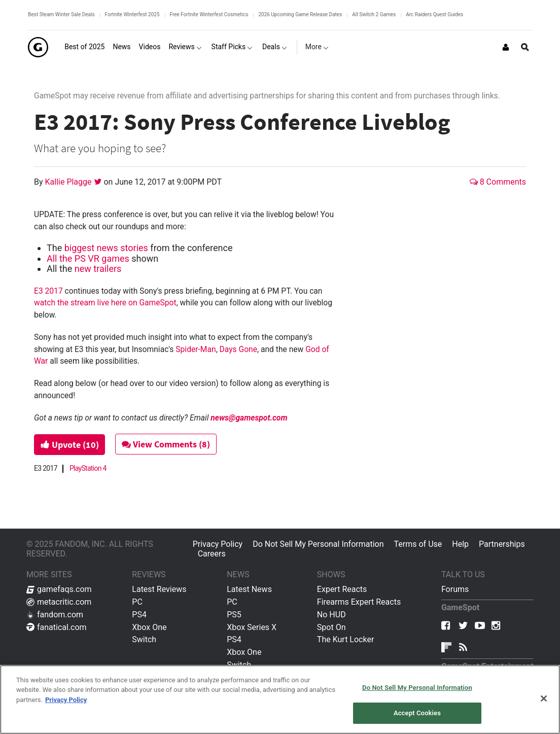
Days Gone (238, 349)
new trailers (98, 269)
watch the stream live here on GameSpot (105, 303)
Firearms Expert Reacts (359, 602)
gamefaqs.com (59, 589)
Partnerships (502, 544)
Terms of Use (418, 544)
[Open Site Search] (525, 47)
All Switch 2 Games (374, 14)
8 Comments (498, 182)
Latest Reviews (159, 589)
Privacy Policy (218, 544)
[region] (280, 700)
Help (460, 544)
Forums (455, 589)
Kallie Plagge (69, 182)
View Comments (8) (167, 444)
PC (137, 602)
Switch (144, 639)
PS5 (234, 615)
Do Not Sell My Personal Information (318, 544)
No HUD (331, 615)
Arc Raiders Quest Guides (434, 14)
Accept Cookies (417, 713)
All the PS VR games (88, 258)
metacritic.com (59, 602)
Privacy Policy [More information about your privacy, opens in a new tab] (66, 700)
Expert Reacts (342, 589)
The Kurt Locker (345, 639)
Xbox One (149, 627)
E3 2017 (48, 291)
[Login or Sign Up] (506, 47)
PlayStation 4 (88, 468)
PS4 (139, 615)
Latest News (249, 589)
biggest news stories (106, 248)
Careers (212, 554)
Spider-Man (196, 349)
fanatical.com (57, 627)
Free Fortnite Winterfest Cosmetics (209, 14)
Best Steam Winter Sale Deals (61, 14)
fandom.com (55, 615)
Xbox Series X (252, 627)
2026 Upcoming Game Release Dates (300, 14)
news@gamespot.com (249, 418)
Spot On (331, 627)
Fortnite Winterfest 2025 (132, 14)
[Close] (544, 698)
